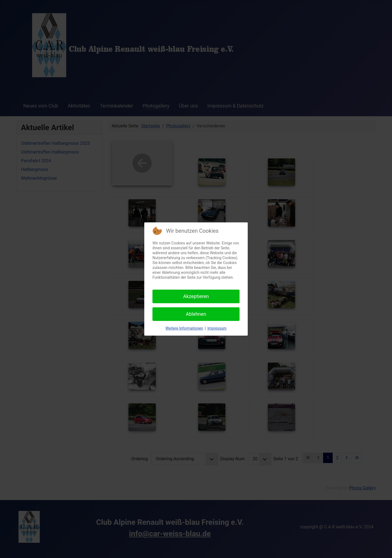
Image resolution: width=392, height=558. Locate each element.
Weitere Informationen (184, 328)
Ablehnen (196, 314)
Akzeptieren (196, 296)
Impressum (217, 328)
